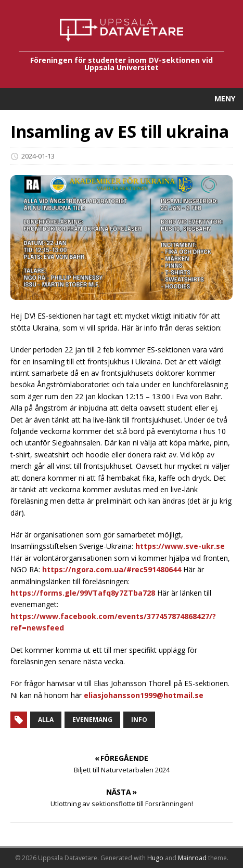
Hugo (155, 858)
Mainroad (192, 858)
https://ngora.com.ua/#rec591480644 (112, 569)
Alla (46, 720)
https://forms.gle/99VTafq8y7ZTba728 (83, 593)
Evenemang (92, 720)
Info (139, 720)
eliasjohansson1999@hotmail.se (144, 695)
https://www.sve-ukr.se (180, 546)
